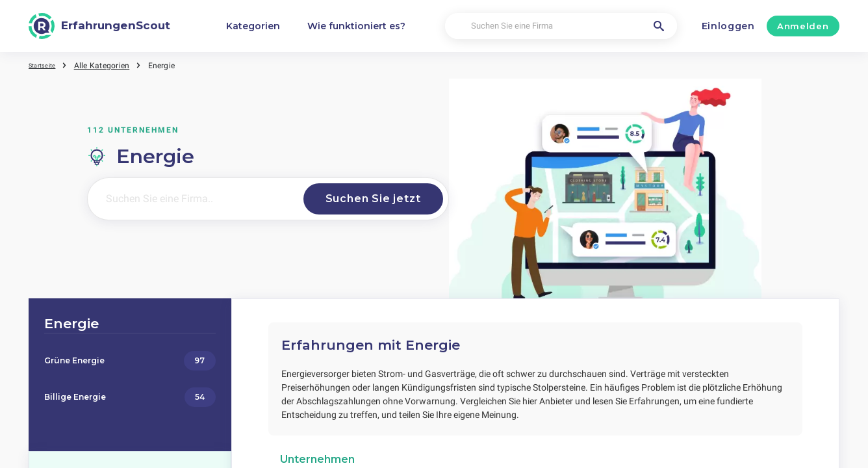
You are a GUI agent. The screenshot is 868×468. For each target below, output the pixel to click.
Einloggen (728, 26)
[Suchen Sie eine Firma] (561, 26)
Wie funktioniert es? (356, 26)
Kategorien (253, 26)
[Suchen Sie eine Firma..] (191, 199)
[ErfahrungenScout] (99, 26)
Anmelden (803, 26)
